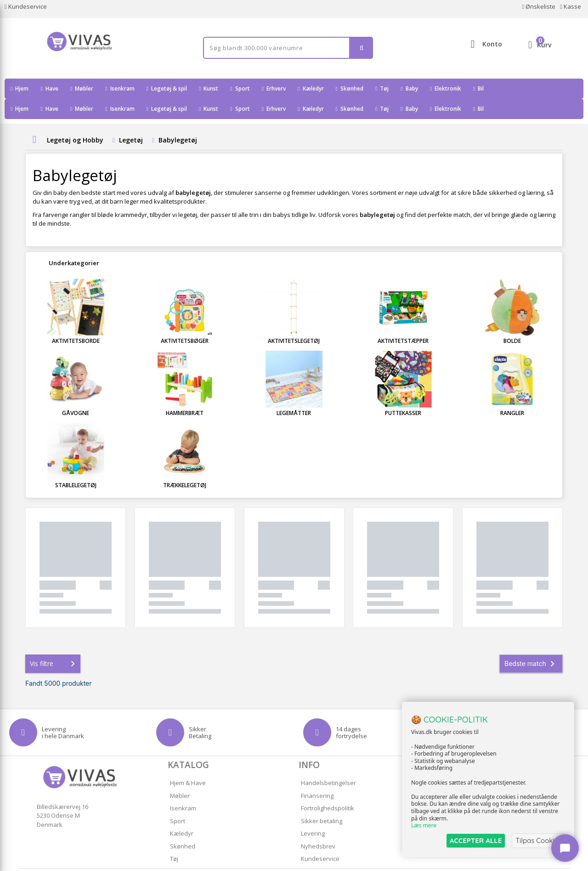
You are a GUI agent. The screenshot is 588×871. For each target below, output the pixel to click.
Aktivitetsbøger (185, 321)
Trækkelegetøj (185, 465)
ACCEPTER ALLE (476, 840)
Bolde (512, 321)
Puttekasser (403, 393)
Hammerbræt (185, 393)
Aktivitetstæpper (403, 321)
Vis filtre (54, 643)
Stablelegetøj (76, 465)
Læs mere (424, 826)
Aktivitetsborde (76, 321)
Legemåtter (294, 393)
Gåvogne (76, 393)
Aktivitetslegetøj (294, 321)
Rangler (512, 393)
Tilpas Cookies (538, 840)
